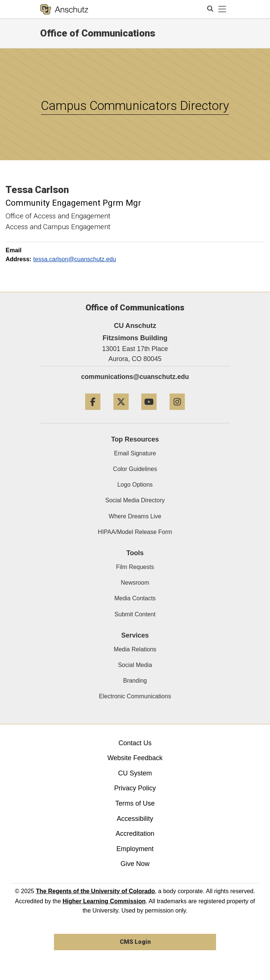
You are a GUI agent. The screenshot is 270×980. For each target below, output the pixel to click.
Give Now (135, 864)
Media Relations (135, 649)
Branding (135, 681)
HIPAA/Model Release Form (135, 532)
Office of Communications (98, 33)
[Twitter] (121, 413)
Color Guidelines (135, 469)
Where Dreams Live (135, 516)
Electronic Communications (135, 696)
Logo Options (135, 485)
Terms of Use (135, 803)
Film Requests (135, 567)
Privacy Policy (135, 788)
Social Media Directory (135, 500)
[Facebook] (93, 413)
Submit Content (135, 614)
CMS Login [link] (135, 942)
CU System (135, 773)
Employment (135, 849)
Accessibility (135, 819)
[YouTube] (149, 413)
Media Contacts (135, 598)
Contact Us (135, 743)
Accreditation (135, 834)
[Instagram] (177, 413)
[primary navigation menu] (222, 9)
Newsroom (135, 583)
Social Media (135, 665)
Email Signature (135, 453)
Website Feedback (135, 758)
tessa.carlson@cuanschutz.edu (75, 259)
